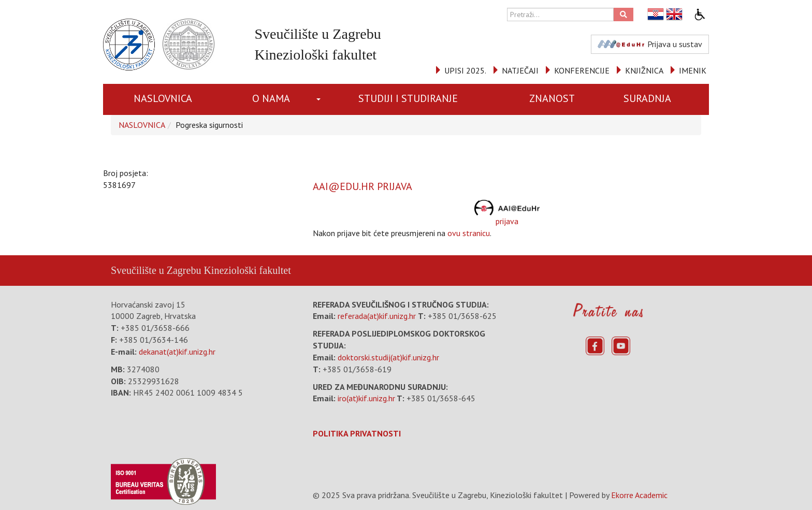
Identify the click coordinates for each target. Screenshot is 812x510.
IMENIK (693, 70)
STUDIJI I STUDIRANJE (408, 98)
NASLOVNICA (163, 98)
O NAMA (271, 98)
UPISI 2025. (465, 70)
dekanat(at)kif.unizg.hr (177, 352)
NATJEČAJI (520, 70)
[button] (320, 99)
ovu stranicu (469, 233)
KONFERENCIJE (582, 70)
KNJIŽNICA (644, 70)
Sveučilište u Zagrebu (156, 270)
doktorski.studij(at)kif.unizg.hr (388, 357)
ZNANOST (552, 98)
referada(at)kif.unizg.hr (377, 316)
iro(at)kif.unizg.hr (366, 398)
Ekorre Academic (639, 495)
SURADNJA (647, 98)
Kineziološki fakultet (247, 270)
